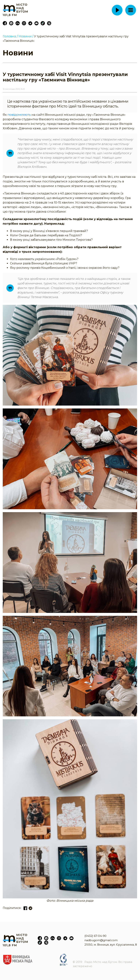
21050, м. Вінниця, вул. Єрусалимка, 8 (111, 945)
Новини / (26, 36)
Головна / (10, 36)
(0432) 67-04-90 (95, 936)
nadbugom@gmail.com (101, 940)
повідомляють (19, 115)
